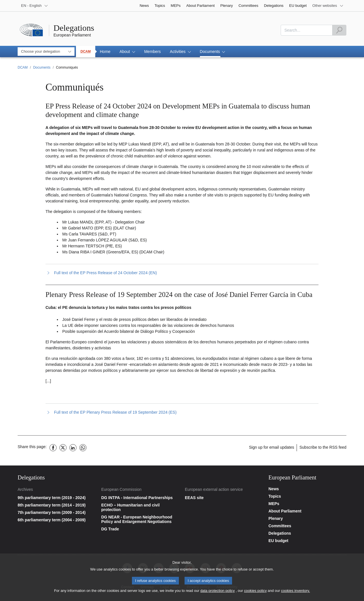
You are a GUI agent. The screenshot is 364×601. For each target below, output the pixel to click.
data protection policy (217, 592)
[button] (127, 52)
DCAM (86, 52)
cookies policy (255, 592)
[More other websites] (328, 6)
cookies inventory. (295, 592)
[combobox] (307, 30)
